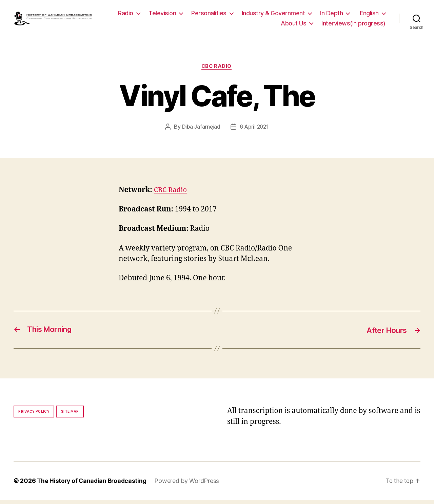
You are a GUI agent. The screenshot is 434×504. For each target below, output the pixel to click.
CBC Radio (217, 70)
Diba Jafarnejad (201, 131)
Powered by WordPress (190, 485)
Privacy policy (34, 415)
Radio (162, 15)
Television (198, 15)
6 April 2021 (255, 131)
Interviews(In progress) (353, 25)
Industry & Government (309, 15)
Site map (70, 415)
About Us (293, 25)
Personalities (245, 15)
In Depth (367, 15)
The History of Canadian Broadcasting (93, 485)
